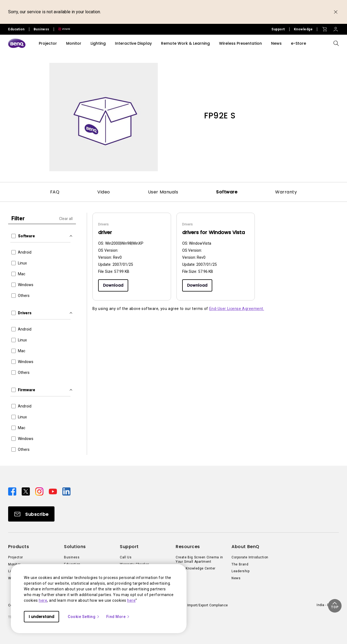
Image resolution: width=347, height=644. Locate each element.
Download (113, 285)
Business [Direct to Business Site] (41, 29)
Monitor (74, 43)
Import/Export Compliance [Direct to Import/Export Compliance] (208, 605)
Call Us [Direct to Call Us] (126, 557)
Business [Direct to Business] (72, 557)
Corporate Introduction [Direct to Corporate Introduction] (250, 557)
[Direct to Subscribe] (31, 514)
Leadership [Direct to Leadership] (240, 571)
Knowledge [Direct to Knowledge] (303, 29)
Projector (48, 43)
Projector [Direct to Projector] (16, 557)
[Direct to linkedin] (66, 491)
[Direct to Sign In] (336, 28)
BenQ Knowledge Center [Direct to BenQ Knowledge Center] (196, 568)
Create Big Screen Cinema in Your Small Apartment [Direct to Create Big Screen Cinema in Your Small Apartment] (199, 559)
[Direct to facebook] (13, 491)
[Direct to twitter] (26, 491)
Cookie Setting (84, 617)
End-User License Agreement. (237, 309)
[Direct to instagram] (40, 491)
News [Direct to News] (236, 578)
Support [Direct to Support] (278, 29)
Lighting (98, 43)
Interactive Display (133, 43)
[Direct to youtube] (53, 491)
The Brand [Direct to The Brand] (240, 564)
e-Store (298, 43)
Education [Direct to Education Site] (16, 29)
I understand (41, 617)
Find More (118, 617)
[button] (335, 606)
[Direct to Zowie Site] (62, 29)
